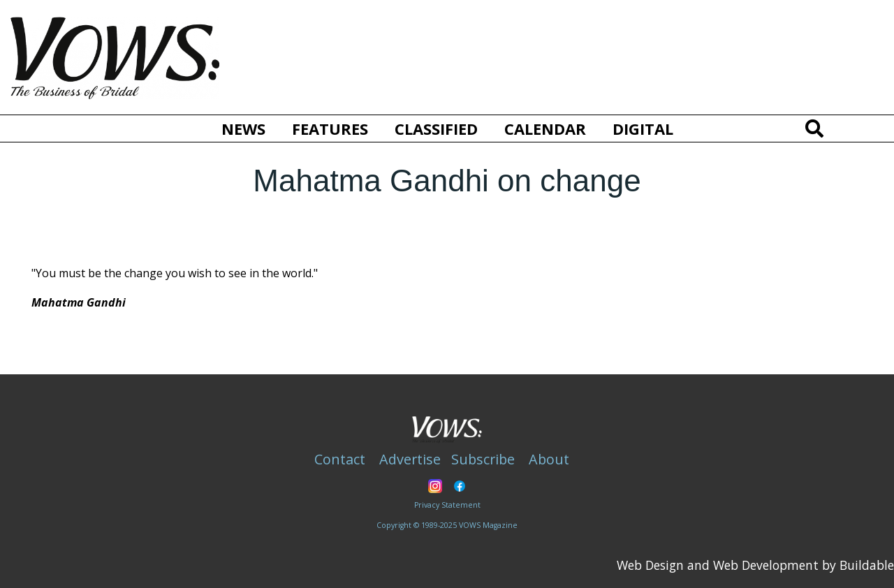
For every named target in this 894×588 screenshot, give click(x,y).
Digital (643, 128)
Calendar (545, 128)
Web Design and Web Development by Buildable (755, 565)
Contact (340, 459)
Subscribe (483, 459)
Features (330, 128)
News (243, 128)
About (549, 459)
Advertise (410, 459)
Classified (436, 128)
